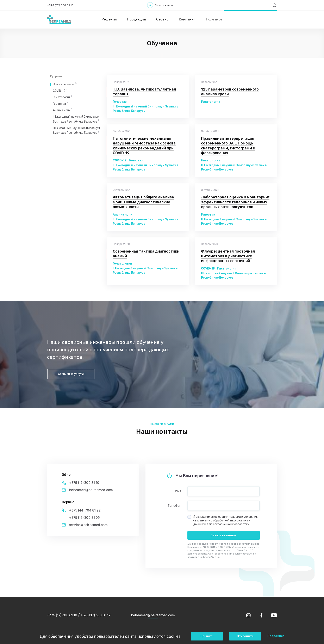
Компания (187, 19)
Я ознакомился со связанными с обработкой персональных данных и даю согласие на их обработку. (226, 521)
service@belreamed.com (88, 525)
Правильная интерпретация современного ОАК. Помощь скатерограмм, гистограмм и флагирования (228, 146)
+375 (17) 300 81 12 (96, 615)
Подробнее (276, 636)
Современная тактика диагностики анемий (146, 254)
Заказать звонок (224, 535)
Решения (109, 19)
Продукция (137, 19)
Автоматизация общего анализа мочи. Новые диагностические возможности (143, 202)
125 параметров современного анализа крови (230, 92)
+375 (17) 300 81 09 (85, 518)
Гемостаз (120, 102)
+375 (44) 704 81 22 (85, 510)
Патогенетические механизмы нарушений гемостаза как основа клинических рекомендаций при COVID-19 (144, 146)
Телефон (175, 506)
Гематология (211, 102)
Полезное (214, 19)
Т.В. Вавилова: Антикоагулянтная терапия (144, 92)
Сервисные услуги (71, 374)
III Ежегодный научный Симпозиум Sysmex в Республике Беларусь (146, 109)
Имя (178, 491)
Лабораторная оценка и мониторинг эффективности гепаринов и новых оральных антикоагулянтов (235, 202)
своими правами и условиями (238, 517)
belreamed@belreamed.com (91, 490)
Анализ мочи (123, 215)
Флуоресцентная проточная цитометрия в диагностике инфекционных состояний (228, 256)
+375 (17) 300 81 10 (60, 5)
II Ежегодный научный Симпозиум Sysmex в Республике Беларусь (145, 271)
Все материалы (65, 84)
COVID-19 (120, 160)
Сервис (162, 19)
